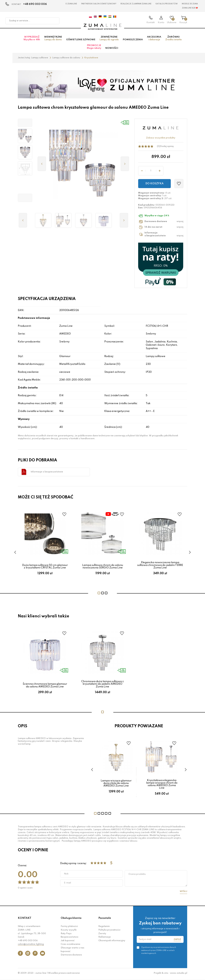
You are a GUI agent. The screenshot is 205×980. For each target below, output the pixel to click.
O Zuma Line (71, 4)
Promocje (94, 48)
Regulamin (104, 928)
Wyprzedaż (32, 40)
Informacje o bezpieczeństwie (47, 473)
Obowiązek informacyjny (112, 942)
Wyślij (183, 893)
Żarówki (173, 40)
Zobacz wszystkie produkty (161, 140)
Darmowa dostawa (71, 957)
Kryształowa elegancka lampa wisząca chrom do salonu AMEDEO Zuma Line (162, 786)
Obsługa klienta (71, 920)
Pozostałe (105, 920)
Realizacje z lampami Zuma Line (136, 4)
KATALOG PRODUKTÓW (167, 4)
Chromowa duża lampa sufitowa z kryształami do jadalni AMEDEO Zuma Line (102, 686)
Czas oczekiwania (70, 946)
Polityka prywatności (109, 932)
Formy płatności (69, 928)
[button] (25, 125)
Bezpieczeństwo (70, 939)
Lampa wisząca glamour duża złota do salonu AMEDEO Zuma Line (116, 785)
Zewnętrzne (109, 40)
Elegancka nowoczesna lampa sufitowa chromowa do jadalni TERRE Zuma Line (160, 567)
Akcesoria (154, 40)
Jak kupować (68, 942)
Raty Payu (66, 935)
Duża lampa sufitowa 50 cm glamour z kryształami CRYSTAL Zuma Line (45, 568)
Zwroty (102, 935)
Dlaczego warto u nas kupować (73, 951)
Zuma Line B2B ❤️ (190, 8)
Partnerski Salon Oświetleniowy (99, 4)
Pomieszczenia (133, 41)
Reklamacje (105, 939)
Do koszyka (154, 185)
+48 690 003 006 (35, 4)
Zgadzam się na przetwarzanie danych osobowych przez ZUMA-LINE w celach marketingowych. (159, 952)
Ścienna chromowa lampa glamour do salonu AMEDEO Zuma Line (45, 687)
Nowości (112, 50)
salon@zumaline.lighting (31, 946)
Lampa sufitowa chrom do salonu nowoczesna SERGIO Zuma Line (103, 568)
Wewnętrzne (53, 40)
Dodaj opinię (167, 148)
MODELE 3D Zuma (190, 4)
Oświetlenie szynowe (81, 41)
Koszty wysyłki (69, 932)
